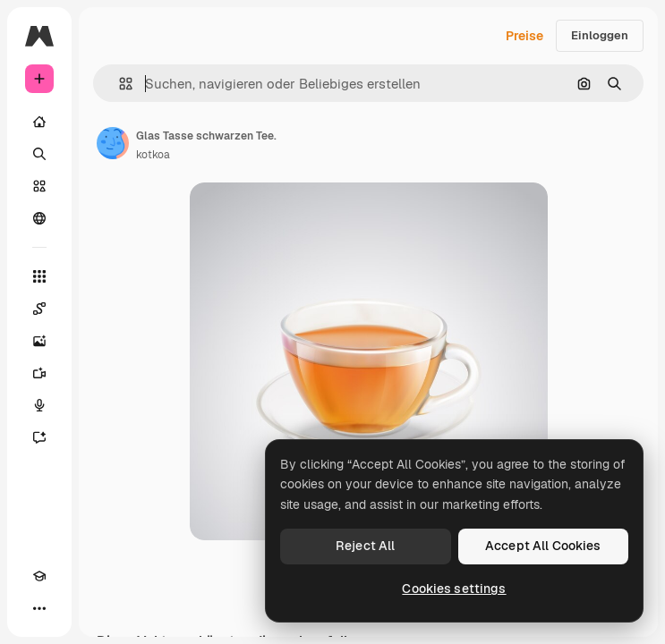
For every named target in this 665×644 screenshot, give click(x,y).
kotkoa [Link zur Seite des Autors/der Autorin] (153, 155)
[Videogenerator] (39, 373)
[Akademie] (39, 576)
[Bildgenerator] (39, 341)
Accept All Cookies (543, 546)
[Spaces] (39, 309)
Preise (524, 36)
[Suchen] (39, 154)
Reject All (365, 546)
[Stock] (39, 186)
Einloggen (600, 35)
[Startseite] (39, 122)
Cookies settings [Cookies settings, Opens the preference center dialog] (454, 589)
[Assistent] (39, 437)
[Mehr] (39, 608)
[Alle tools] (39, 276)
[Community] (39, 218)
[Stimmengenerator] (39, 405)
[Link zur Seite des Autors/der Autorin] (113, 143)
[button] (119, 84)
